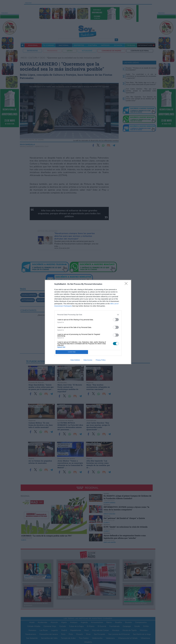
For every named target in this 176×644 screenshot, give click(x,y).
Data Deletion (75, 360)
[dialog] (88, 322)
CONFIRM (72, 352)
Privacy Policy (101, 360)
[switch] (116, 320)
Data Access (88, 360)
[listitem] (88, 315)
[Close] (127, 284)
